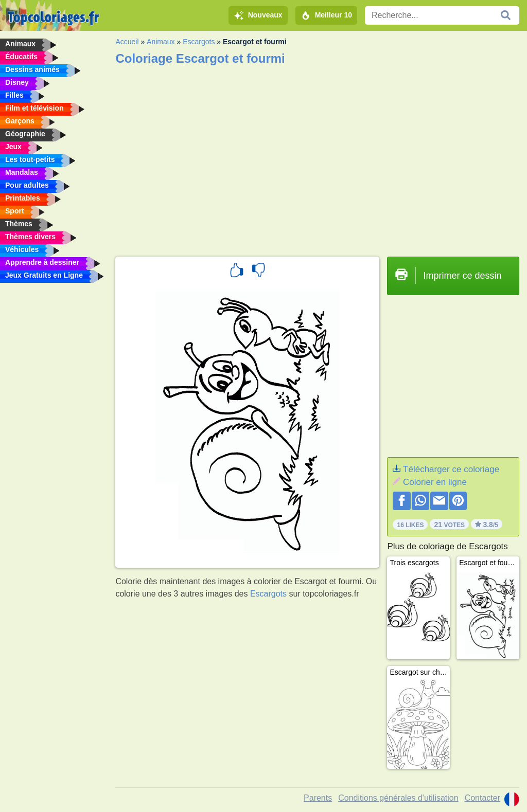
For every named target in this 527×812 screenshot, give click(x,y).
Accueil (127, 42)
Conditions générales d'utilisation (398, 798)
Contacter (482, 798)
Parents (318, 798)
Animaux (161, 42)
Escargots (199, 42)
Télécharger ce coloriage (451, 469)
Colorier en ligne (435, 482)
